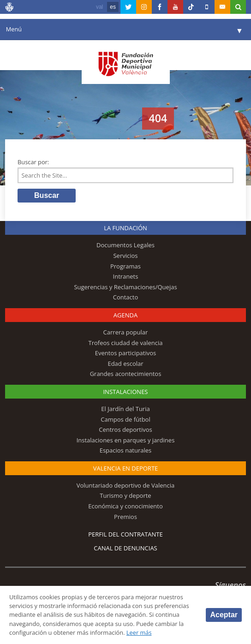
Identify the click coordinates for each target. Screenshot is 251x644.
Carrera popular (126, 332)
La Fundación (125, 228)
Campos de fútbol (125, 419)
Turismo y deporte (125, 495)
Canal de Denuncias (125, 548)
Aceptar (224, 615)
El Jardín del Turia (125, 409)
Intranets (126, 276)
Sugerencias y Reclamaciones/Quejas (125, 287)
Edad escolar (125, 364)
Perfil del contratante (125, 534)
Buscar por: (33, 162)
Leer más (139, 632)
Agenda (125, 315)
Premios (125, 517)
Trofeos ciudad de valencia (126, 343)
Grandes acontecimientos (126, 374)
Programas (125, 266)
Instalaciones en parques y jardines (126, 440)
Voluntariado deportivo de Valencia (125, 485)
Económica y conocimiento (125, 506)
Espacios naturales (126, 450)
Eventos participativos (126, 353)
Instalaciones (125, 392)
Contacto (126, 297)
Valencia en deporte (126, 468)
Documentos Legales (125, 245)
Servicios (125, 256)
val (99, 7)
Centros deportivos (125, 429)
